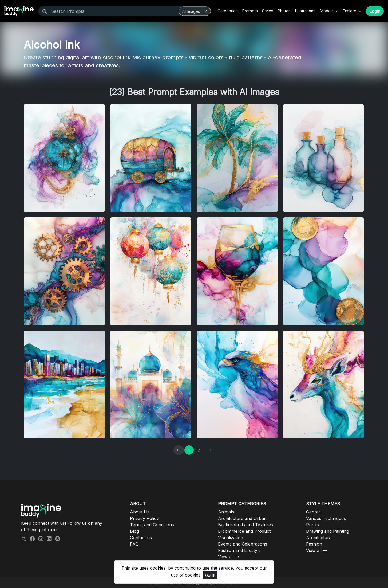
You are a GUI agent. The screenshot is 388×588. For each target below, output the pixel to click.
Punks (312, 525)
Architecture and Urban (242, 518)
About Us (140, 512)
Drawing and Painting (328, 531)
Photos (284, 11)
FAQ (134, 544)
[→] (209, 450)
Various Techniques (326, 518)
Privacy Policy (144, 518)
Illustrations (305, 11)
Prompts (250, 11)
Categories (228, 11)
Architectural (319, 538)
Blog (134, 531)
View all (226, 557)
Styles (268, 11)
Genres (313, 512)
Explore (350, 11)
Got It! (210, 575)
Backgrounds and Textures (246, 525)
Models (327, 11)
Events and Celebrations (243, 544)
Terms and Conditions (152, 525)
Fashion (314, 544)
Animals (226, 512)
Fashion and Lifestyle (239, 550)
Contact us (141, 538)
